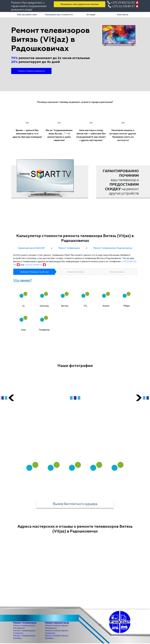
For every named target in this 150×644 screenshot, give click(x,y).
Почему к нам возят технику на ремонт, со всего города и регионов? (75, 102)
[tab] (23, 296)
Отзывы (91, 15)
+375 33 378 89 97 (123, 6)
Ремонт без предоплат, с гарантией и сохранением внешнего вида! (29, 6)
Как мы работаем (27, 15)
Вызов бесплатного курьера (75, 504)
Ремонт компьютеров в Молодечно (57, 627)
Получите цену (117, 272)
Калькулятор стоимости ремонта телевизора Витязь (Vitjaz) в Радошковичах (75, 238)
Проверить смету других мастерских (80, 4)
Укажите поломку (76, 272)
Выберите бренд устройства (34, 272)
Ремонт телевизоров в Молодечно (24, 627)
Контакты (123, 15)
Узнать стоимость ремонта (31, 71)
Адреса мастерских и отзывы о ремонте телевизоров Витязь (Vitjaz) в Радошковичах (75, 529)
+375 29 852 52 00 (123, 3)
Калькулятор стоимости (59, 15)
